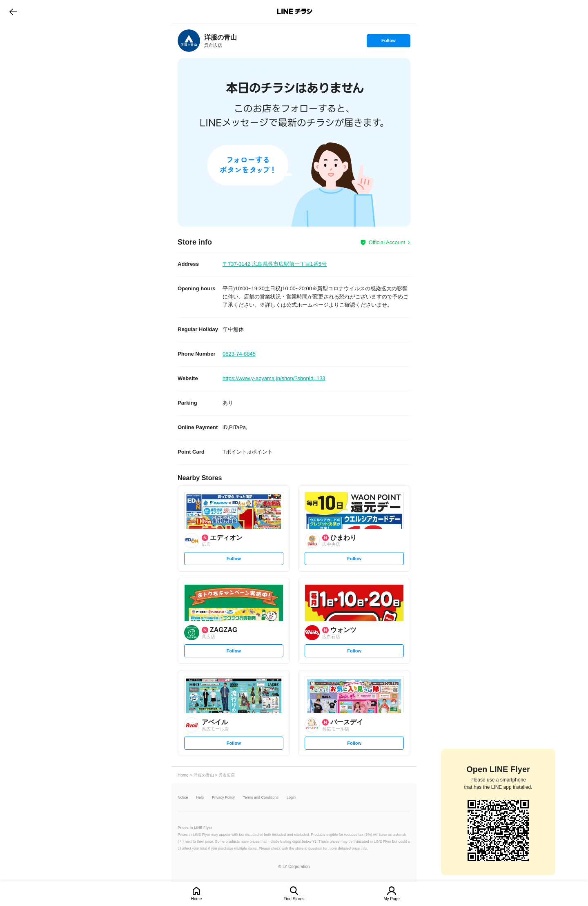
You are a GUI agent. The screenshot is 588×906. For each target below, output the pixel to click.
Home (197, 899)
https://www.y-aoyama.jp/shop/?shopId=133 (274, 378)
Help (200, 798)
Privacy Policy (223, 798)
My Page (391, 899)
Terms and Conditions (261, 798)
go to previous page (13, 11)
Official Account (387, 242)
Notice (183, 798)
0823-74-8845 (239, 354)
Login (291, 798)
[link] (189, 41)
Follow (388, 42)
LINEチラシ (295, 11)
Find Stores (294, 899)
